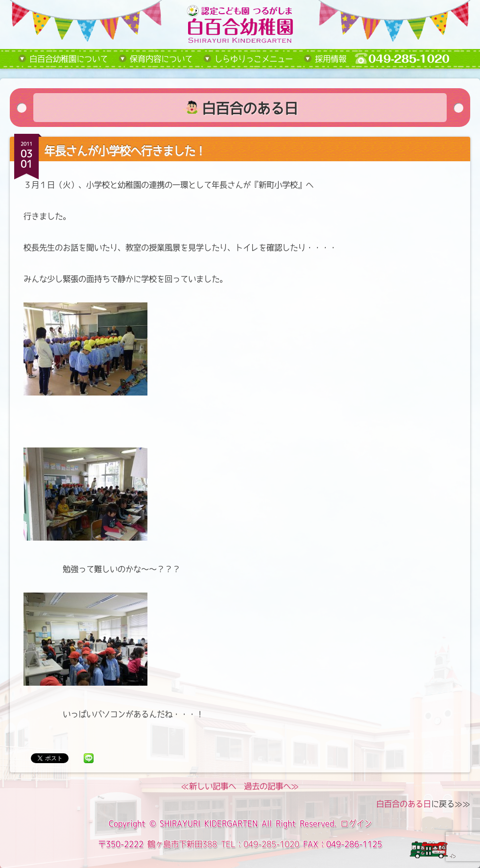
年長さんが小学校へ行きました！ (125, 151)
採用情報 (331, 59)
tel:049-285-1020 (409, 59)
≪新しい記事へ (209, 786)
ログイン (356, 823)
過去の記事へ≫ (271, 786)
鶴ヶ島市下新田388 (182, 844)
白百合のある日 (404, 804)
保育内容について (161, 59)
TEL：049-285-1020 (260, 844)
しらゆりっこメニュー (254, 59)
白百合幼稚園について (69, 59)
